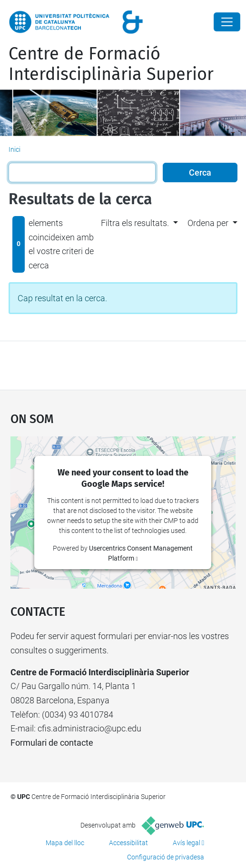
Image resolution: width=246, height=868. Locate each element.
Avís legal (187, 843)
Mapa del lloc (65, 843)
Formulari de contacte (52, 743)
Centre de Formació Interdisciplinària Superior (111, 64)
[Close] (227, 22)
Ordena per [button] (208, 223)
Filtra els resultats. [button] (135, 223)
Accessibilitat (128, 843)
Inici (15, 149)
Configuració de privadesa (166, 857)
